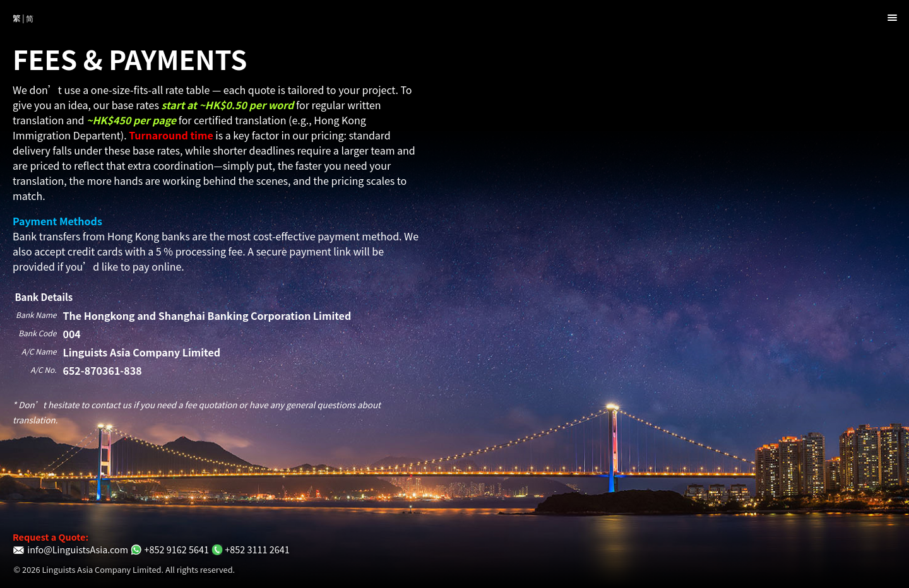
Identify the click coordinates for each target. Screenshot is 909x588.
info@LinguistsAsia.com (70, 549)
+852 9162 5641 (169, 549)
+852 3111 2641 (250, 549)
